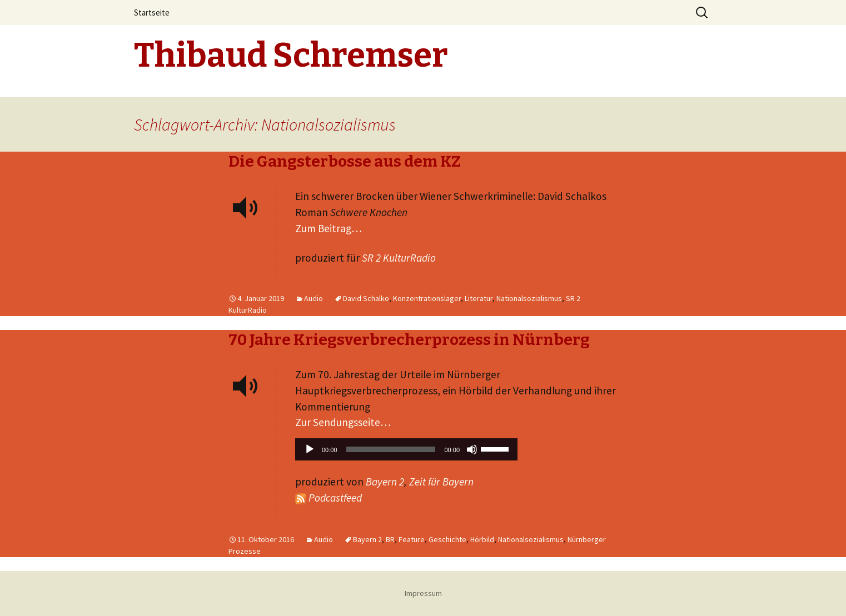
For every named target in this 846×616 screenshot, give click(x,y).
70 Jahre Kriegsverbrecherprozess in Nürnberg (409, 340)
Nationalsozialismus (529, 298)
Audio (313, 298)
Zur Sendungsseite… (343, 422)
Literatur (479, 298)
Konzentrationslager (427, 298)
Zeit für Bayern (441, 482)
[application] (406, 452)
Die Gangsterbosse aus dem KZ (345, 161)
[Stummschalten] (472, 449)
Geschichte (447, 539)
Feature (412, 539)
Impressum (423, 593)
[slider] (391, 449)
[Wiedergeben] (310, 449)
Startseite (152, 12)
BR (390, 539)
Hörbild (482, 539)
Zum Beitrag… (329, 228)
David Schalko (366, 298)
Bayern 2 (385, 482)
